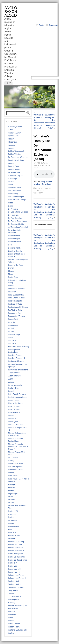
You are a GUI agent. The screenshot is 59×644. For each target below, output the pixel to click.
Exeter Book (13, 277)
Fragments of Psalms (16, 316)
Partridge (12, 484)
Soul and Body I (14, 581)
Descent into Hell (15, 248)
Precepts (12, 500)
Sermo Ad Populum (16, 554)
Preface (11, 503)
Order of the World (15, 470)
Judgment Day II (14, 376)
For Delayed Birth (15, 301)
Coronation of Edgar (16, 197)
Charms (11, 181)
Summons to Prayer (16, 587)
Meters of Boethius (15, 425)
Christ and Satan (15, 188)
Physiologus (13, 494)
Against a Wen (14, 136)
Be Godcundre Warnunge (18, 157)
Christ (10, 185)
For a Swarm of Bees (16, 298)
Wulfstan (12, 633)
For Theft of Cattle (15, 310)
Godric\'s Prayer (14, 334)
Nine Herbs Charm (15, 464)
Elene (10, 274)
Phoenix (11, 490)
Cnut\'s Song (13, 194)
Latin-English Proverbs (17, 394)
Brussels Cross (14, 172)
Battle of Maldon (14, 154)
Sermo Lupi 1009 (15, 569)
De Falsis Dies (14, 215)
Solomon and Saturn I (17, 575)
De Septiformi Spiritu (16, 224)
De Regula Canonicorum (18, 221)
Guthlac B (12, 344)
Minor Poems (13, 458)
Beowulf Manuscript (16, 169)
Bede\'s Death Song (16, 160)
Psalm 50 (12, 514)
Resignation (13, 520)
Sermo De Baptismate (17, 557)
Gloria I (11, 328)
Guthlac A (12, 341)
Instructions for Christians (18, 370)
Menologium (13, 422)
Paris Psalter (13, 476)
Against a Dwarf (14, 133)
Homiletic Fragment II (16, 358)
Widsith (11, 621)
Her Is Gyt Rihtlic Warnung (19, 347)
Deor (10, 245)
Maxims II (12, 418)
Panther (11, 473)
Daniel (11, 206)
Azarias (11, 148)
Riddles (11, 523)
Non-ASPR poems (15, 467)
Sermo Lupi (13, 566)
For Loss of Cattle (15, 304)
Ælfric (10, 130)
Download (46, 184)
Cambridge (12, 179)
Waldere (11, 612)
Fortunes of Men (14, 313)
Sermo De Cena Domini (17, 560)
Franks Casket (14, 319)
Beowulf (11, 163)
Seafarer (12, 539)
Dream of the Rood (16, 265)
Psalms (11, 517)
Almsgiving (12, 142)
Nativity (11, 461)
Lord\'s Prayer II (14, 409)
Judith (10, 379)
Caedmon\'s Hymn (15, 175)
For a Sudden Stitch (16, 295)
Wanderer (12, 615)
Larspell (11, 391)
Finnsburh (12, 292)
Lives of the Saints (15, 403)
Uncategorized (14, 600)
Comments (54, 25)
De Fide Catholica (15, 218)
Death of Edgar (14, 239)
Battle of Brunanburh (16, 151)
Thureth (11, 593)
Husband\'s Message (16, 361)
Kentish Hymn (14, 388)
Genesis (11, 322)
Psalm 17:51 (13, 511)
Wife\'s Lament (14, 624)
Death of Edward (15, 242)
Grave (11, 338)
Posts (41, 25)
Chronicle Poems (15, 191)
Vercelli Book (13, 609)
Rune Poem (13, 532)
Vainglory (12, 603)
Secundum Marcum (16, 548)
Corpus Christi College (17, 200)
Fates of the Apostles (16, 289)
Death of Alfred (14, 236)
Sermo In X (13, 563)
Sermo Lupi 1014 (15, 572)
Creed (11, 203)
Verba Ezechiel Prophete (18, 606)
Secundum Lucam (15, 545)
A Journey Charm (15, 127)
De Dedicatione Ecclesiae (18, 212)
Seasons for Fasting (16, 542)
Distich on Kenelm (15, 251)
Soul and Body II (15, 584)
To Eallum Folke (14, 596)
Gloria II (11, 331)
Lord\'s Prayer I (14, 406)
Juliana (11, 382)
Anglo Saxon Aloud (11, 12)
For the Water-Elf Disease (18, 307)
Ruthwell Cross (14, 536)
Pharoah (11, 487)
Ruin (10, 530)
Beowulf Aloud (14, 166)
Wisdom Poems (14, 627)
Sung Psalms (13, 590)
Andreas (11, 145)
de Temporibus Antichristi (18, 227)
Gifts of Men (13, 325)
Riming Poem (13, 526)
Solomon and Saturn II (17, 578)
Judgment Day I (14, 373)
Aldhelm (11, 139)
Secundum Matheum (16, 551)
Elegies (11, 271)
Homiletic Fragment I (16, 355)
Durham (11, 268)
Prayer (11, 497)
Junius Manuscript (15, 385)
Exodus (11, 286)
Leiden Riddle (13, 400)
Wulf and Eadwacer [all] (17, 630)
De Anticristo (13, 209)
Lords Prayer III (14, 412)
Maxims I (12, 415)
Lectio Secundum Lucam (18, 397)
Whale (11, 618)
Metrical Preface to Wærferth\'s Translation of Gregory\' (18, 447)
